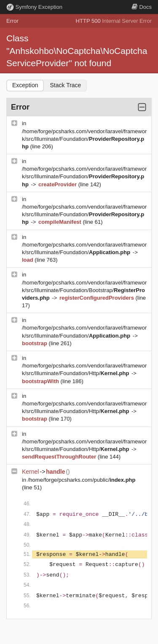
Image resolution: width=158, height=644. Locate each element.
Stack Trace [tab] (65, 85)
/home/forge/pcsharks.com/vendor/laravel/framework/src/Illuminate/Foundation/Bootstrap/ (84, 290)
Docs (142, 7)
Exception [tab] (25, 85)
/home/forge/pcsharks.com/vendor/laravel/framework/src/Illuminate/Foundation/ (84, 139)
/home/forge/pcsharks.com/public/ (82, 480)
